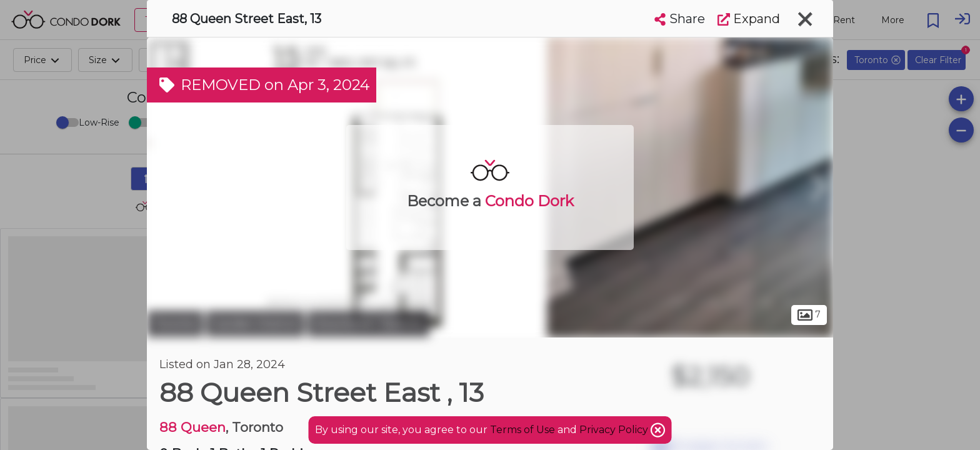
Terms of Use (522, 430)
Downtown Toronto (368, 324)
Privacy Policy (615, 430)
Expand (749, 19)
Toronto (175, 324)
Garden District (255, 324)
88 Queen (192, 427)
